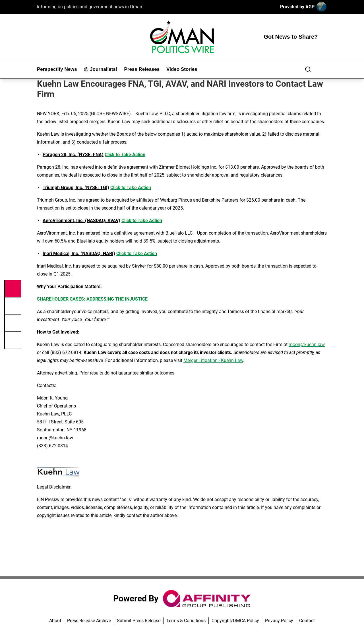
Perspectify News (57, 69)
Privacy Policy (279, 621)
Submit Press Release (139, 621)
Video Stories (182, 69)
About (55, 621)
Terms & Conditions (186, 621)
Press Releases (142, 69)
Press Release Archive (89, 621)
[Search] (308, 69)
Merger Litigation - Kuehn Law (213, 360)
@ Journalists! (101, 69)
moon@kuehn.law (307, 344)
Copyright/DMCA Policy (235, 621)
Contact (307, 621)
